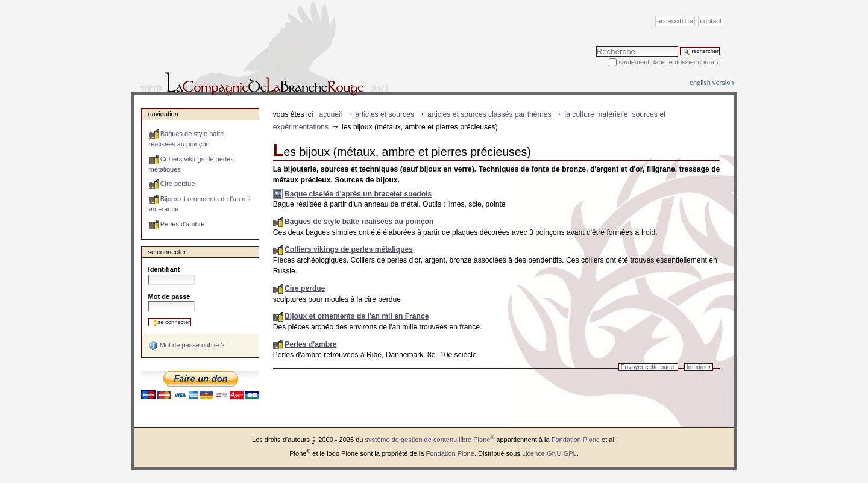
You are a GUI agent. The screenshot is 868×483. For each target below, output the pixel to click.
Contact (711, 21)
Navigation (163, 114)
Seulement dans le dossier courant (669, 62)
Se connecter (167, 252)
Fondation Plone (576, 440)
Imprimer (699, 367)
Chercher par (596, 46)
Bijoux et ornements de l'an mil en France (357, 316)
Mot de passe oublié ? (187, 346)
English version (712, 83)
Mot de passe (169, 296)
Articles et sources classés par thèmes (489, 114)
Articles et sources (385, 114)
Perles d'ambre (310, 344)
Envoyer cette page (648, 367)
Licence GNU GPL (549, 453)
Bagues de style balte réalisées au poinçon (359, 222)
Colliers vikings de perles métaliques (349, 249)
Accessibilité (675, 21)
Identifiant (164, 269)
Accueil (331, 114)
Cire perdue (305, 288)
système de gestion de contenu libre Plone (430, 440)
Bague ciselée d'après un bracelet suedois (358, 194)
